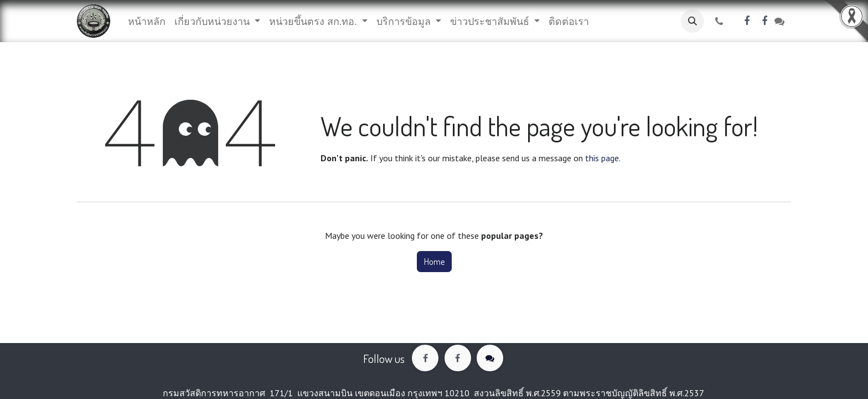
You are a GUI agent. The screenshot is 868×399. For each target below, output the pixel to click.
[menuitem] (147, 21)
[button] (693, 21)
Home (434, 262)
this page (602, 158)
